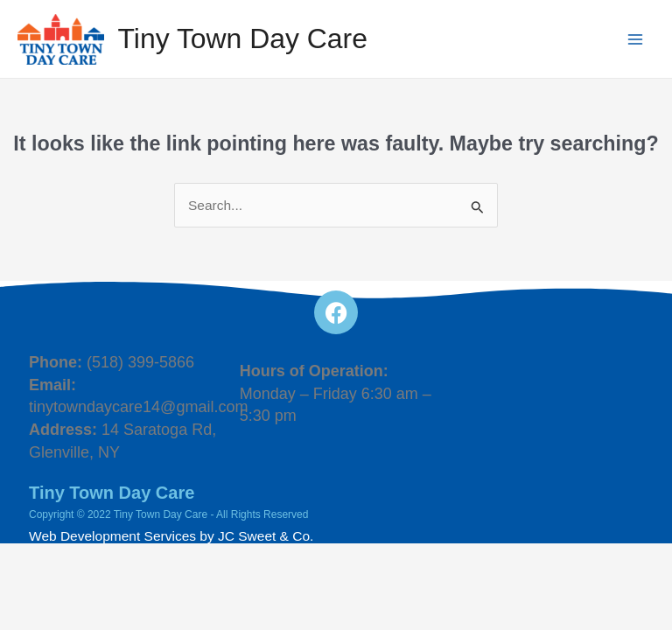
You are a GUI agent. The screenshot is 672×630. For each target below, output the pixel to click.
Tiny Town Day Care (243, 38)
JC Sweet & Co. (266, 536)
